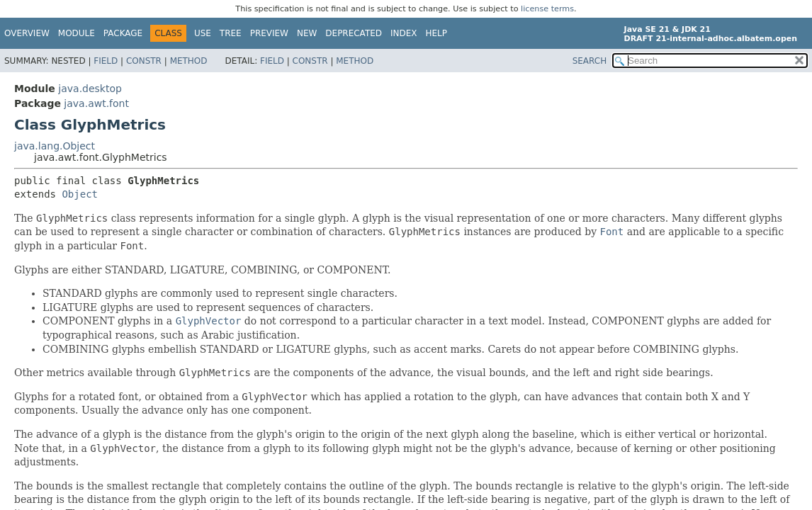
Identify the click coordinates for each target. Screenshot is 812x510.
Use (203, 33)
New (307, 33)
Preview (269, 33)
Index (404, 33)
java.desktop (90, 89)
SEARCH (590, 61)
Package (123, 33)
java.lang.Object (55, 146)
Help (437, 33)
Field (106, 61)
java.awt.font (96, 103)
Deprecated (354, 33)
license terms (547, 9)
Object (80, 194)
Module (77, 33)
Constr (144, 61)
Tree (231, 33)
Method (189, 61)
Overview (27, 33)
